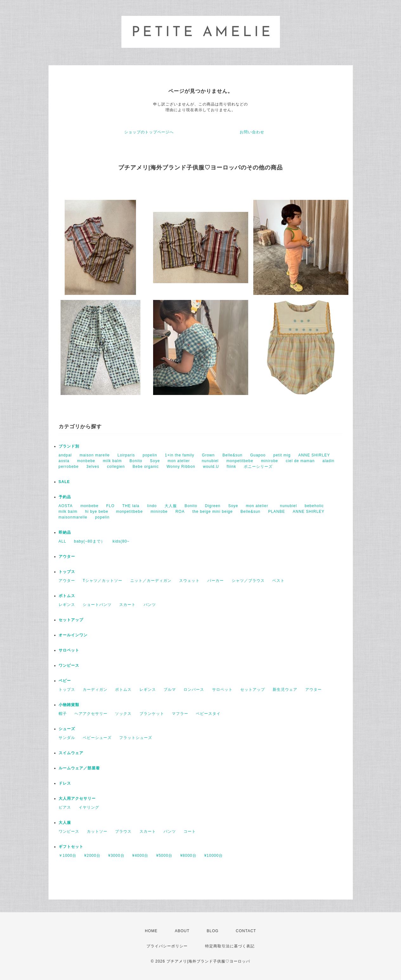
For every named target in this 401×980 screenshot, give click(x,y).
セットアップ (71, 620)
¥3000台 (116, 856)
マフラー (180, 714)
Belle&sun (233, 455)
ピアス (65, 807)
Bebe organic (146, 467)
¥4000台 (140, 856)
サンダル (67, 738)
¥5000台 (164, 856)
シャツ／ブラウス (248, 581)
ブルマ (170, 690)
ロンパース (194, 690)
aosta (64, 461)
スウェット (189, 581)
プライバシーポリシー (167, 946)
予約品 (65, 497)
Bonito (136, 461)
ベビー (65, 681)
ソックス (123, 714)
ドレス (65, 783)
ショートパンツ (97, 605)
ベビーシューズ (97, 738)
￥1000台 (68, 856)
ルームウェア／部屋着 (79, 768)
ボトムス (67, 596)
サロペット (69, 650)
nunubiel (210, 461)
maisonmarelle (73, 517)
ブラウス (123, 831)
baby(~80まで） (89, 541)
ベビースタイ (208, 714)
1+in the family (180, 455)
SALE (64, 482)
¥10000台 (213, 856)
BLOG (213, 931)
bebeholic (314, 506)
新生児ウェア (285, 690)
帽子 (63, 714)
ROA (180, 512)
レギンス (67, 605)
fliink (231, 467)
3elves (93, 467)
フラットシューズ (136, 738)
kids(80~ (121, 541)
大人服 (171, 506)
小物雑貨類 (69, 705)
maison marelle (95, 455)
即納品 (65, 532)
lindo (152, 506)
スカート (127, 605)
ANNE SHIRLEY (314, 455)
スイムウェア (71, 753)
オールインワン (73, 635)
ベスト (278, 581)
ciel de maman (300, 461)
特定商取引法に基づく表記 (230, 946)
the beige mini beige (213, 512)
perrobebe (69, 467)
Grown (208, 455)
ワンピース (69, 665)
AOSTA (66, 506)
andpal (65, 455)
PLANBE (277, 512)
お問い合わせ (252, 132)
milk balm (113, 461)
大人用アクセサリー (77, 799)
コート (190, 831)
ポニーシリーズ (258, 467)
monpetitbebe (240, 461)
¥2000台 (92, 856)
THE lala (131, 506)
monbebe (86, 461)
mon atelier (181, 461)
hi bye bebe (97, 512)
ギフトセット (71, 847)
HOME (151, 931)
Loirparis (126, 455)
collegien (116, 467)
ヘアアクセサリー (91, 714)
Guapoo (258, 455)
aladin (328, 461)
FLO (110, 506)
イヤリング (89, 807)
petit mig (282, 455)
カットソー (97, 831)
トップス (67, 572)
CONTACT (246, 931)
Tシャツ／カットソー (103, 581)
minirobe (269, 461)
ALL (62, 541)
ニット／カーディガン (151, 581)
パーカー (216, 581)
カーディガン (95, 690)
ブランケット (152, 714)
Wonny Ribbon (181, 467)
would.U (211, 467)
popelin (150, 455)
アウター (67, 557)
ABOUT (182, 931)
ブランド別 (69, 446)
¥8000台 (188, 856)
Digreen (213, 506)
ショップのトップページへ (149, 132)
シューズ (67, 729)
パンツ (150, 605)
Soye (155, 461)
